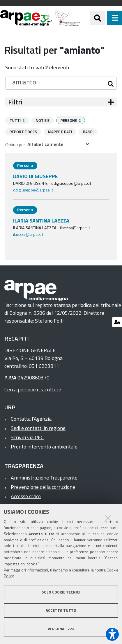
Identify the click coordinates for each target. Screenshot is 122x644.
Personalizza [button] (61, 629)
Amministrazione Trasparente (44, 477)
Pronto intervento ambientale (44, 446)
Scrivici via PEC (27, 437)
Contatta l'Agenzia (31, 418)
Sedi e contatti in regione (38, 428)
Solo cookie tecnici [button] (61, 592)
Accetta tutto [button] (61, 610)
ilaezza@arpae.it (28, 234)
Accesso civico (26, 496)
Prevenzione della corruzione (43, 487)
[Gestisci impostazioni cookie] (117, 322)
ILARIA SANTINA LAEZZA (41, 220)
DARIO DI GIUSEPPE (36, 176)
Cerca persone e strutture (33, 389)
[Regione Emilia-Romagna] (85, 18)
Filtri (15, 102)
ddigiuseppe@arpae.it (33, 190)
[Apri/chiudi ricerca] (98, 18)
